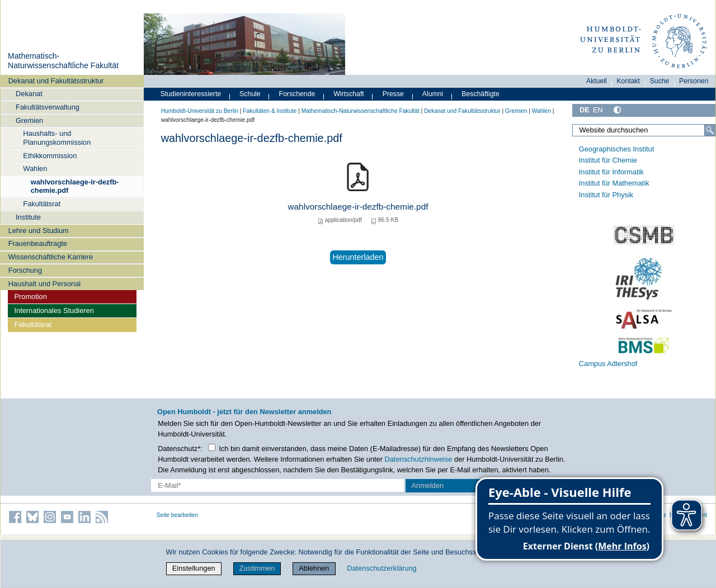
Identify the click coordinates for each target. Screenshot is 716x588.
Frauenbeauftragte (38, 243)
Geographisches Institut (616, 149)
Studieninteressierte (191, 94)
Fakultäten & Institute (270, 111)
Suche (660, 81)
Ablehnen (314, 568)
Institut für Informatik (611, 172)
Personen (694, 81)
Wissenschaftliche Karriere (51, 257)
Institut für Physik (606, 195)
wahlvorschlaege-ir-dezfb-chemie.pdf (75, 186)
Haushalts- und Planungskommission (57, 137)
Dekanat (29, 94)
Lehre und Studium (39, 231)
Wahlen (35, 169)
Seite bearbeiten (178, 515)
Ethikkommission (50, 156)
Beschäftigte (481, 94)
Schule (250, 94)
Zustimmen (257, 568)
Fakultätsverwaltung (48, 107)
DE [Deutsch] (585, 110)
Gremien (29, 120)
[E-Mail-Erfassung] (277, 485)
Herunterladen (358, 257)
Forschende (297, 94)
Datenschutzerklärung (381, 568)
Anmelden (428, 485)
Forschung (25, 270)
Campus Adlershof (608, 364)
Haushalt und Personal (44, 284)
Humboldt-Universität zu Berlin (200, 111)
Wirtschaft (349, 94)
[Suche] (710, 130)
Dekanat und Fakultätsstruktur (56, 81)
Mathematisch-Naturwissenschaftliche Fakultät (63, 61)
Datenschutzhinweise (419, 459)
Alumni (433, 94)
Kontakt (628, 81)
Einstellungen (194, 568)
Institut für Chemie (608, 160)
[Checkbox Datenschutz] (212, 447)
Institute (28, 217)
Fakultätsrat (42, 204)
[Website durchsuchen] (644, 130)
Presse (393, 94)
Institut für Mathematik (614, 183)
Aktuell (597, 81)
